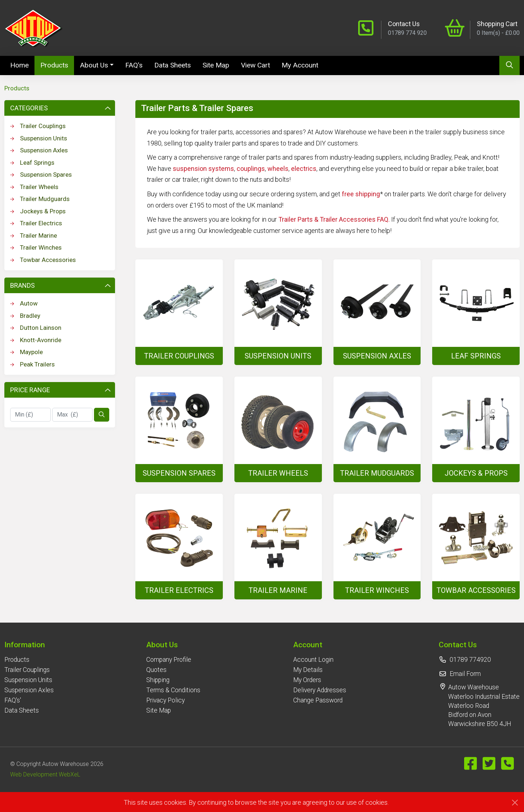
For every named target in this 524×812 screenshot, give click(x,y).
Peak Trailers (32, 364)
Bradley (25, 316)
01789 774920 (470, 660)
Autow (24, 303)
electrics (304, 169)
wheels (278, 169)
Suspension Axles (39, 150)
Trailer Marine (34, 235)
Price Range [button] (60, 390)
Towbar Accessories (43, 260)
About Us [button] (94, 65)
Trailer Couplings (38, 126)
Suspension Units (39, 138)
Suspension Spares (41, 175)
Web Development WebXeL (45, 774)
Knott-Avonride (36, 340)
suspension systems (203, 169)
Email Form (465, 674)
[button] (29, 645)
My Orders (307, 680)
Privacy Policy (165, 700)
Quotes (156, 670)
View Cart (255, 65)
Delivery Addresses (320, 690)
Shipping (158, 680)
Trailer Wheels (34, 187)
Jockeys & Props (38, 211)
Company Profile (169, 660)
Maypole (26, 352)
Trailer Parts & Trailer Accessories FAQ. (334, 219)
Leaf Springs (32, 163)
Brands (60, 285)
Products (54, 65)
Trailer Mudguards (40, 199)
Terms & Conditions (173, 690)
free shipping (361, 194)
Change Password (318, 700)
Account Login (313, 660)
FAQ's (134, 65)
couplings (251, 169)
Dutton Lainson (36, 328)
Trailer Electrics (36, 223)
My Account (300, 65)
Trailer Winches (36, 247)
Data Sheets (173, 65)
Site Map (216, 65)
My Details (308, 670)
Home (22, 65)
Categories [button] (60, 108)
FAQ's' (13, 700)
